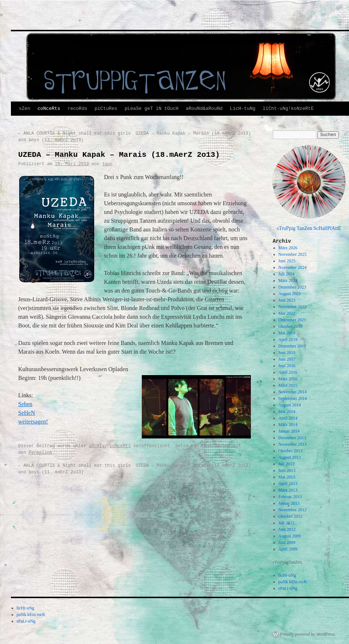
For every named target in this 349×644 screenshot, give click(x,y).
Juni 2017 (287, 359)
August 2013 (290, 457)
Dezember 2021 (292, 320)
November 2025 (293, 254)
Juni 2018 (287, 353)
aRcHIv (97, 446)
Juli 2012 (286, 523)
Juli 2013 (286, 464)
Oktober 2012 (290, 516)
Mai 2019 (287, 333)
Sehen (25, 404)
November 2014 (293, 392)
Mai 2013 (287, 477)
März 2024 (288, 281)
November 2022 (293, 307)
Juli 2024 (286, 274)
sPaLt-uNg (288, 588)
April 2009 (288, 549)
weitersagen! (33, 422)
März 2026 (288, 248)
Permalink (41, 453)
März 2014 (288, 425)
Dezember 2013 (292, 438)
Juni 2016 (287, 366)
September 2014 (293, 398)
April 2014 (288, 418)
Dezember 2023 (292, 287)
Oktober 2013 (290, 451)
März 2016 (288, 379)
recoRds (78, 109)
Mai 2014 (287, 412)
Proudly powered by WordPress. (308, 634)
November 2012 (293, 510)
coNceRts (49, 109)
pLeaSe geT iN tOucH (152, 109)
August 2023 (290, 294)
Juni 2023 (287, 300)
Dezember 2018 (292, 346)
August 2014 (290, 405)
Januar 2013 (289, 503)
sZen (25, 109)
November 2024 (293, 267)
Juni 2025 (287, 261)
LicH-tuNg (242, 109)
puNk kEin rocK (293, 582)
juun (107, 164)
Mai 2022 (287, 313)
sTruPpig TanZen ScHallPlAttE (309, 228)
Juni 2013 (287, 470)
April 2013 (288, 484)
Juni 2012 (287, 529)
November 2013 (293, 444)
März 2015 (288, 385)
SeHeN (27, 413)
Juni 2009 (287, 542)
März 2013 (288, 490)
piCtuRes (106, 109)
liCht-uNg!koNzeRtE (288, 109)
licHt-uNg (287, 575)
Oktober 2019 (290, 326)
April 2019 (288, 339)
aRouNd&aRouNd (204, 109)
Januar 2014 (289, 431)
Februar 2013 (290, 497)
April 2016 (288, 372)
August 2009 (290, 536)
